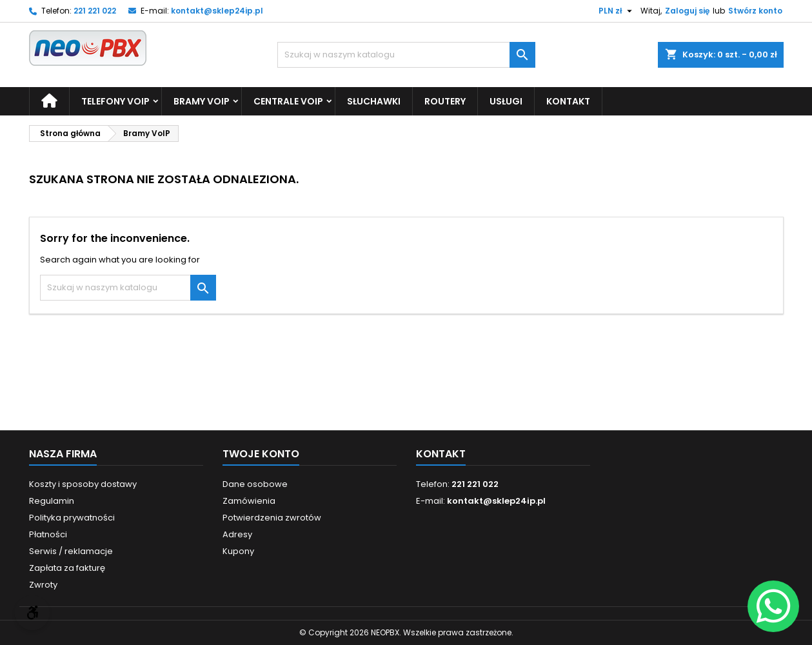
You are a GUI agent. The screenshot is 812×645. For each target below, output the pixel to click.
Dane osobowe (255, 484)
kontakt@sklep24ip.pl (217, 11)
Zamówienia (249, 501)
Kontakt (568, 101)
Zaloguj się (687, 11)
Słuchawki (374, 101)
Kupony (238, 551)
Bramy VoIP (202, 101)
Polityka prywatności (72, 518)
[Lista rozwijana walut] (617, 11)
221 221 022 (95, 11)
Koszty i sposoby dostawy (83, 484)
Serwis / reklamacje (71, 551)
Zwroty (43, 585)
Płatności (48, 534)
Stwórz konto (755, 11)
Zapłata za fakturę (67, 568)
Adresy (237, 534)
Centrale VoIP (288, 101)
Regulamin (52, 501)
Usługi (506, 101)
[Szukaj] (406, 55)
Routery (445, 101)
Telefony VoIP (115, 101)
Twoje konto (261, 454)
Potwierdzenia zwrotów (272, 518)
